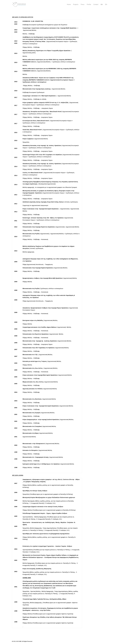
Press (83, 5)
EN (106, 5)
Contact (96, 5)
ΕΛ (102, 5)
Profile (89, 5)
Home (69, 5)
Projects (76, 5)
